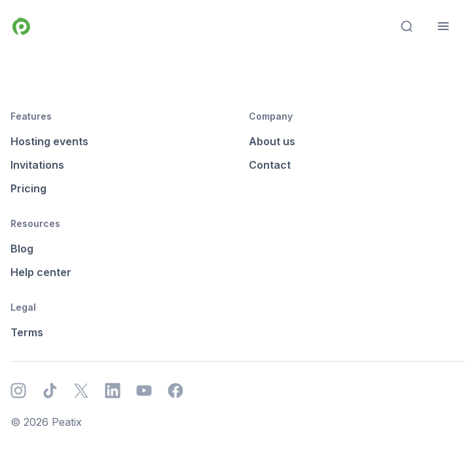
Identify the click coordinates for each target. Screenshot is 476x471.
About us (272, 141)
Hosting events (49, 141)
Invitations (37, 165)
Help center (41, 272)
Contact (270, 165)
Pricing (28, 188)
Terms (27, 332)
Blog (22, 249)
